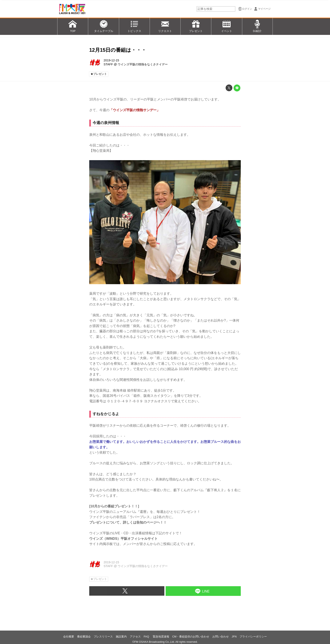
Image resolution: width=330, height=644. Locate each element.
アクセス (135, 637)
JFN (234, 637)
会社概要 (69, 637)
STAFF (108, 64)
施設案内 (121, 637)
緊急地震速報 (161, 637)
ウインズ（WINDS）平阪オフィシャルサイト (123, 539)
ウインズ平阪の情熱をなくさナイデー (143, 64)
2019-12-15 (111, 60)
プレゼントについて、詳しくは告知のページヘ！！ (128, 522)
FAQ (147, 637)
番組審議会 (84, 637)
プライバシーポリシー (253, 637)
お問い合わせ (221, 637)
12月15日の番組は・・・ (118, 50)
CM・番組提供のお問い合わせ (191, 637)
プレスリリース (103, 637)
